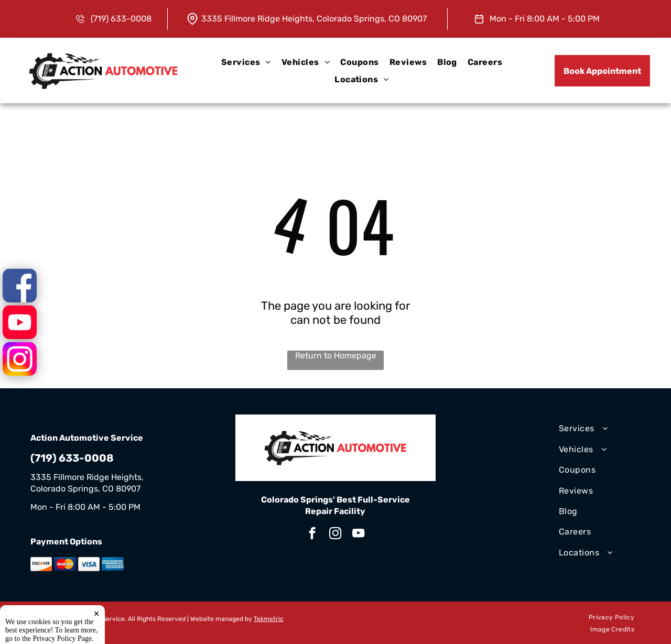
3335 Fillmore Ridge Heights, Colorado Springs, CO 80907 (314, 19)
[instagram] (335, 534)
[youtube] (358, 534)
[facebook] (312, 534)
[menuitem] (246, 62)
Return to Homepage (336, 356)
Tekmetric (269, 619)
